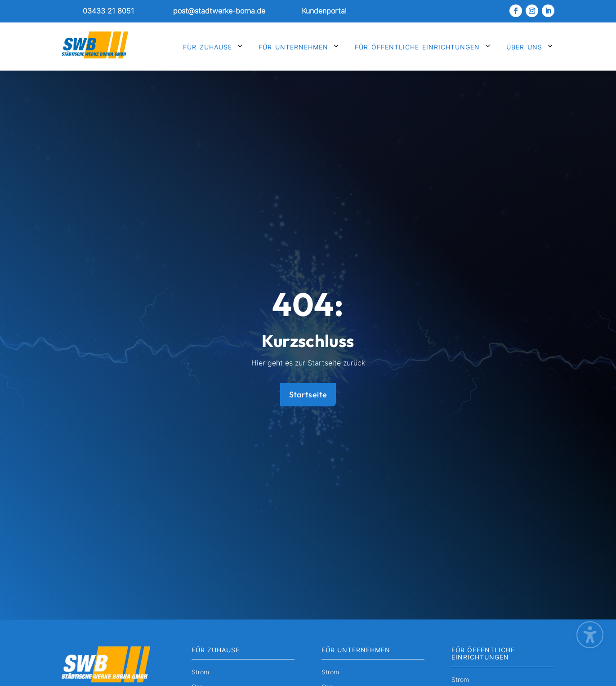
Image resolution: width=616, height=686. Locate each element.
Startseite (308, 394)
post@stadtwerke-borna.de (219, 11)
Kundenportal (324, 11)
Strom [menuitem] (200, 672)
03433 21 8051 (108, 11)
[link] (99, 11)
